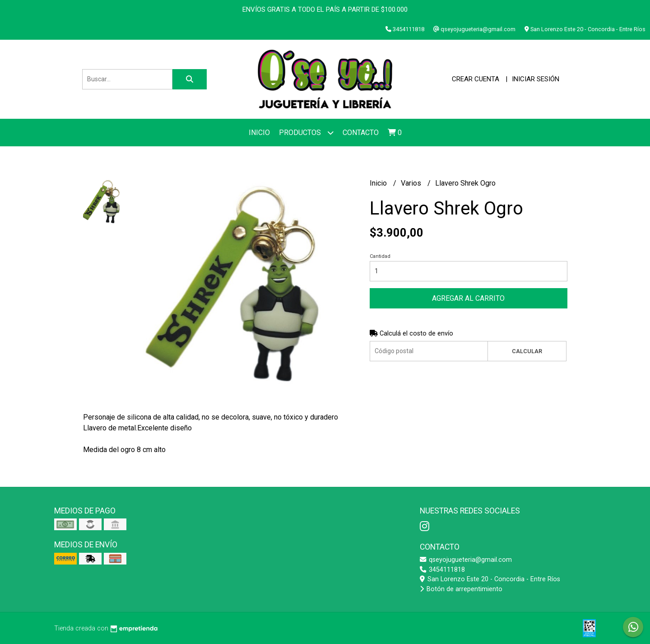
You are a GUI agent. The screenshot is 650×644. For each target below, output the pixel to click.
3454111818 (442, 570)
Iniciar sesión (536, 79)
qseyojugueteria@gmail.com (466, 560)
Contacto (361, 133)
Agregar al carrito (468, 298)
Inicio (259, 133)
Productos (306, 133)
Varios (412, 183)
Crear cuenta (476, 79)
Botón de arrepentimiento (461, 589)
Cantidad (380, 256)
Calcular (527, 351)
